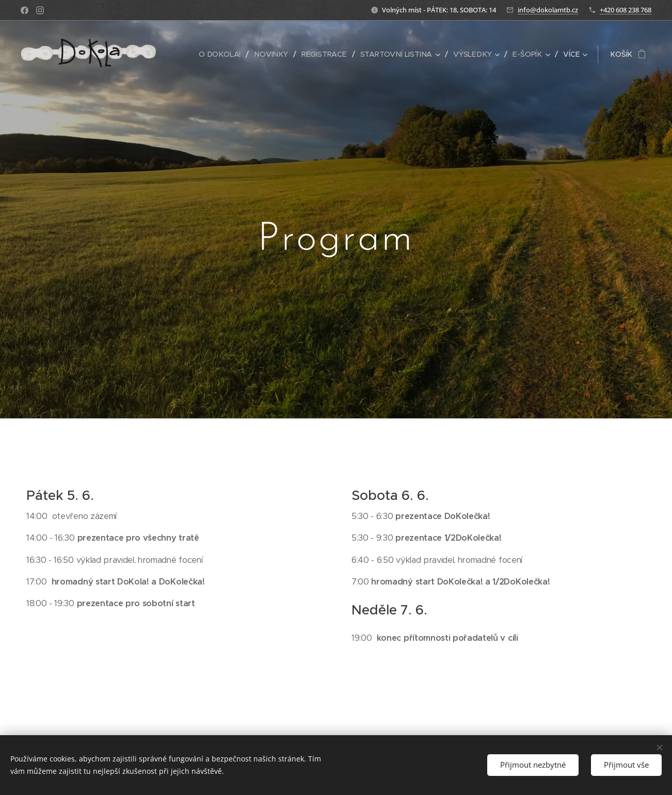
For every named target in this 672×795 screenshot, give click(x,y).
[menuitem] (224, 54)
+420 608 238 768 (626, 10)
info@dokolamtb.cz (548, 10)
